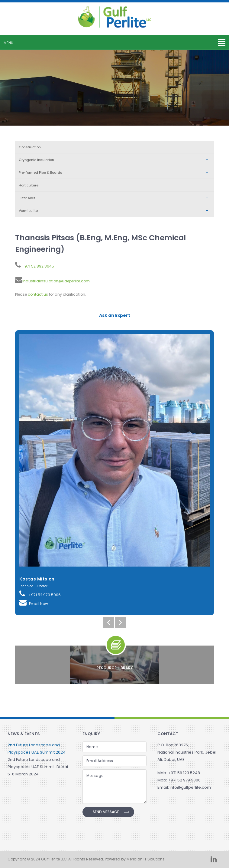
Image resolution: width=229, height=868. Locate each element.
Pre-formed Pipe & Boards (115, 173)
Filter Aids (115, 198)
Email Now (34, 602)
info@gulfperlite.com (190, 787)
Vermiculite (115, 211)
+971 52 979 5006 (40, 594)
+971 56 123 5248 (184, 773)
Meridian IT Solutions (146, 859)
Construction (115, 147)
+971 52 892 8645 (37, 266)
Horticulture (115, 185)
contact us (38, 294)
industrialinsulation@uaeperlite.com (56, 281)
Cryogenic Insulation (115, 160)
